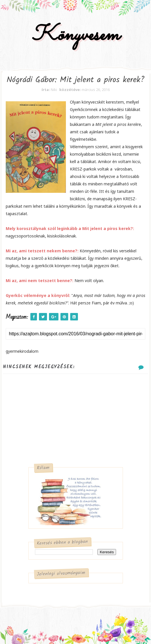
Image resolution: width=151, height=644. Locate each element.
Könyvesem (75, 35)
